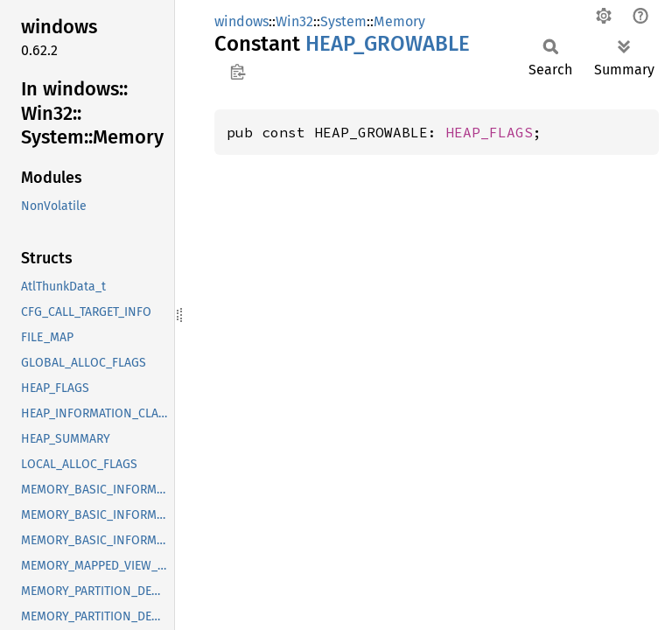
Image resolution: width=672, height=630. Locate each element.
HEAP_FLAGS (489, 132)
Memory (399, 21)
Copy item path (238, 72)
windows (241, 21)
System (343, 21)
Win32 (294, 21)
